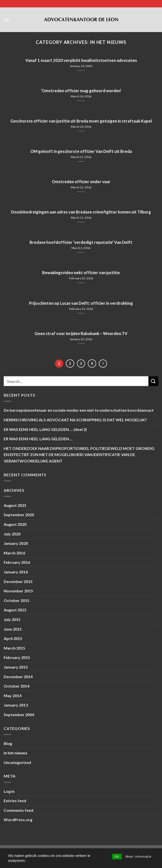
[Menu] (7, 20)
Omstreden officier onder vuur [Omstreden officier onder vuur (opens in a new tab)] (81, 182)
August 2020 (15, 524)
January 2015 (16, 667)
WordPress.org (18, 820)
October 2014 (17, 686)
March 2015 (14, 648)
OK (117, 857)
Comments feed (18, 810)
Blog (8, 743)
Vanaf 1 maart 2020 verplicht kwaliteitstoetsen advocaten (81, 60)
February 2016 (17, 562)
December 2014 (18, 677)
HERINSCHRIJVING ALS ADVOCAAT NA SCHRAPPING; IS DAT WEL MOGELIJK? (75, 420)
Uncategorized (17, 762)
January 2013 (16, 705)
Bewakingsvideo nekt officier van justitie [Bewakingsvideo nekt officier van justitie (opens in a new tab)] (81, 273)
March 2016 (14, 553)
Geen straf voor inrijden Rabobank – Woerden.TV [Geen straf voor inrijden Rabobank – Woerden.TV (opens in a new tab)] (81, 334)
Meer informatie (138, 857)
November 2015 (18, 591)
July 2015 (12, 619)
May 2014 (13, 696)
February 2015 (17, 657)
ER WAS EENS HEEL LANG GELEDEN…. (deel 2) (45, 429)
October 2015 (17, 600)
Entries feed (15, 801)
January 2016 (16, 572)
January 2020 (16, 543)
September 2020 (19, 515)
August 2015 (15, 610)
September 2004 (19, 715)
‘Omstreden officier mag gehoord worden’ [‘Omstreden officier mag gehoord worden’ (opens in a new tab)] (81, 91)
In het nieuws (16, 753)
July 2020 (12, 534)
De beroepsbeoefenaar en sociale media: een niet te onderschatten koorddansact (79, 410)
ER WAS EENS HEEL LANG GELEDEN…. (38, 439)
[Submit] (153, 381)
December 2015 (18, 581)
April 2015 (13, 638)
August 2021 (15, 505)
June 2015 (13, 629)
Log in (9, 791)
